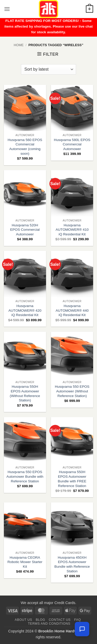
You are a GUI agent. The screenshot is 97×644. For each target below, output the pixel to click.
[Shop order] (48, 69)
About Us (23, 620)
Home (19, 45)
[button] (7, 9)
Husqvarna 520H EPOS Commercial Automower (25, 230)
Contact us (60, 620)
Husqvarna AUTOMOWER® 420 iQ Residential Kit (25, 310)
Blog (40, 620)
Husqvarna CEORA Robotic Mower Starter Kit (25, 562)
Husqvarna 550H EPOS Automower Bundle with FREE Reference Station (72, 479)
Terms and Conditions (49, 624)
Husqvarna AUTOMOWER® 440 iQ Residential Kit (72, 310)
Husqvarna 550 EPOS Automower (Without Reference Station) (72, 391)
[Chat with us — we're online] (82, 629)
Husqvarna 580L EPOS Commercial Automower (72, 144)
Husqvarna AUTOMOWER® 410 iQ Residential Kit (72, 230)
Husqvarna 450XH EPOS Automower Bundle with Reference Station (72, 564)
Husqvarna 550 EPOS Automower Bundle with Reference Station (25, 476)
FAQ (78, 620)
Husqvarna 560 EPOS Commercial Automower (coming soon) (25, 147)
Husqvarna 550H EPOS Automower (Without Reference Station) (25, 393)
